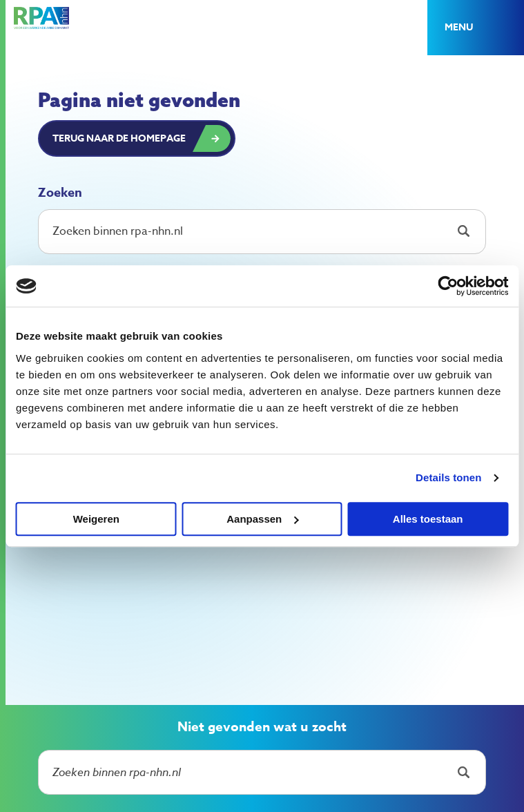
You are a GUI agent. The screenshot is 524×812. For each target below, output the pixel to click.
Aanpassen (262, 519)
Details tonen (448, 477)
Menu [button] (459, 27)
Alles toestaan (428, 519)
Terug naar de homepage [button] (119, 138)
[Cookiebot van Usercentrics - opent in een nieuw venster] (448, 286)
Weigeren (96, 519)
